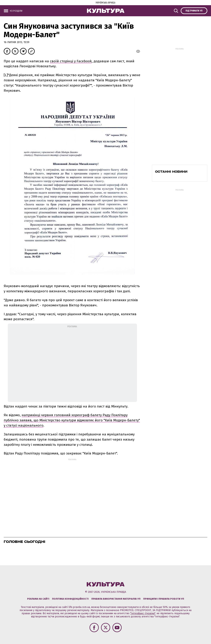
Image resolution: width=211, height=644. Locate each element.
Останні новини (171, 172)
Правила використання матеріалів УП (116, 599)
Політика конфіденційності (70, 599)
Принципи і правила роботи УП (164, 599)
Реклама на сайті (38, 599)
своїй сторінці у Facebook (71, 61)
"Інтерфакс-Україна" (143, 613)
